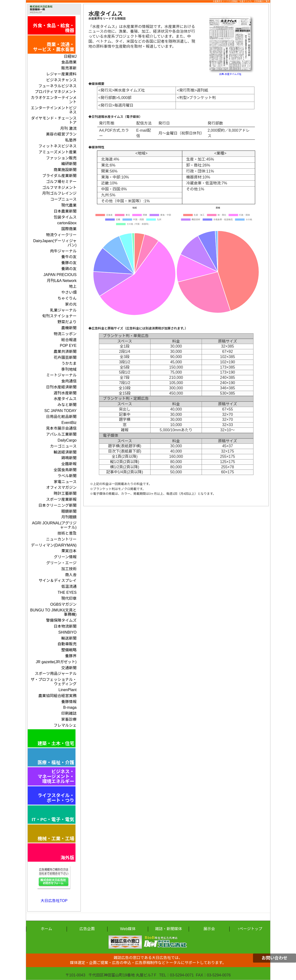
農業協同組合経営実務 (57, 696)
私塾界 (71, 140)
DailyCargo (67, 440)
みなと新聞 (67, 405)
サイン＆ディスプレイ (58, 581)
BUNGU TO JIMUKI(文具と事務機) (53, 612)
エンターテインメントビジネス (54, 110)
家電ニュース (65, 482)
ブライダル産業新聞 (59, 176)
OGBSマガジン (63, 604)
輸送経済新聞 (65, 452)
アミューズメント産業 (58, 152)
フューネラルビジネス (57, 86)
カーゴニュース (63, 446)
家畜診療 (69, 719)
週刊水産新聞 (65, 393)
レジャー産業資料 (61, 74)
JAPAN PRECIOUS (60, 275)
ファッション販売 (61, 158)
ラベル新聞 (67, 476)
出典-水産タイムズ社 (230, 74)
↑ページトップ (250, 929)
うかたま (69, 363)
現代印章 (69, 598)
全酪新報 (69, 464)
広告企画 (87, 929)
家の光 (71, 304)
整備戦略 (69, 650)
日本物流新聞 (65, 626)
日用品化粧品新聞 (61, 417)
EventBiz (69, 423)
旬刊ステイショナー (59, 316)
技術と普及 (67, 533)
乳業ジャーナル (63, 310)
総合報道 (69, 340)
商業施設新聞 (65, 170)
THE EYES (67, 592)
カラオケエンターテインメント (54, 100)
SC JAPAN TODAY (61, 411)
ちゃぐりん (67, 298)
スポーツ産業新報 (61, 499)
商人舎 (71, 575)
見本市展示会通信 (61, 428)
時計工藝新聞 (65, 493)
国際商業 (69, 229)
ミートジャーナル (61, 375)
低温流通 (69, 586)
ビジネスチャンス (61, 80)
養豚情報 (69, 702)
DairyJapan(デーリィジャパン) (55, 243)
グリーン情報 (65, 557)
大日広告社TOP (54, 901)
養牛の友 (69, 257)
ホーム (46, 929)
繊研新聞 (69, 164)
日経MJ (70, 56)
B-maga (70, 707)
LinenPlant (68, 690)
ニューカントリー (61, 539)
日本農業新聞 (65, 211)
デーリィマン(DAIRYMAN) (54, 545)
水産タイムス (65, 399)
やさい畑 (69, 292)
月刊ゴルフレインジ (59, 193)
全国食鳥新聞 (65, 470)
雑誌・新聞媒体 (168, 929)
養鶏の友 (69, 269)
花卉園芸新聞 (65, 357)
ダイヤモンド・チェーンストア (54, 120)
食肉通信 (69, 381)
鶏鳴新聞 (69, 458)
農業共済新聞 (65, 352)
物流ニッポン (65, 334)
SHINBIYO (67, 632)
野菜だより (67, 322)
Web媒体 (128, 929)
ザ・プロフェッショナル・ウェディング (54, 682)
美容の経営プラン (61, 134)
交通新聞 (69, 668)
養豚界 (71, 656)
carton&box (67, 223)
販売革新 (69, 68)
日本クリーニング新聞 (57, 505)
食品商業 (69, 62)
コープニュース (63, 199)
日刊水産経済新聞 (61, 387)
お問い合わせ (274, 958)
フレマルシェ (65, 725)
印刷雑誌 (69, 713)
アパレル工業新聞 (61, 434)
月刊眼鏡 (69, 517)
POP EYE (68, 346)
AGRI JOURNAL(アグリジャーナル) (54, 525)
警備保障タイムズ (61, 620)
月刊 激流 (68, 128)
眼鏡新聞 (69, 511)
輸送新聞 (69, 638)
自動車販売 (67, 644)
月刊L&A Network (62, 281)
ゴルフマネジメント (59, 188)
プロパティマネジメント (56, 92)
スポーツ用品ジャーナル (56, 674)
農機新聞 (69, 328)
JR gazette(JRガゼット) (56, 662)
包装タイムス (65, 217)
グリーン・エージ (62, 563)
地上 (73, 286)
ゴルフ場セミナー (61, 182)
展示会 (209, 929)
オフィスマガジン (61, 487)
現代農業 (69, 205)
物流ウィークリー (61, 235)
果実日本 (69, 551)
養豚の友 (69, 263)
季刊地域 (69, 369)
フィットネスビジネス (58, 146)
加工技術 (69, 569)
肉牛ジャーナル (63, 251)
